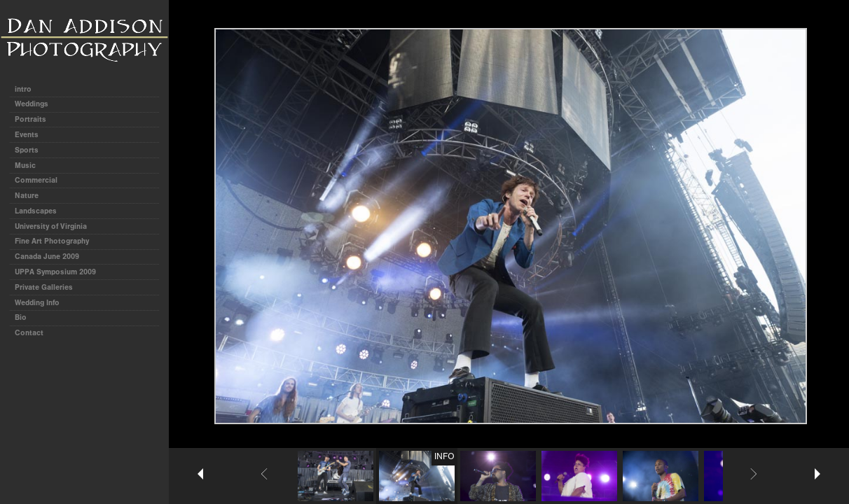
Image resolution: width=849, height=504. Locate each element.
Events (27, 135)
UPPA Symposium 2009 (55, 272)
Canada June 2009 (47, 257)
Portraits (30, 119)
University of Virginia (51, 226)
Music (25, 166)
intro (23, 89)
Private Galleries (44, 287)
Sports (27, 150)
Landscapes (36, 211)
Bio (21, 317)
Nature (27, 196)
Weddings (32, 104)
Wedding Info (37, 303)
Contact (29, 333)
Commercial (36, 180)
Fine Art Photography (52, 241)
